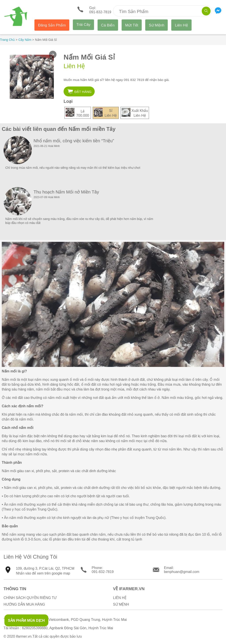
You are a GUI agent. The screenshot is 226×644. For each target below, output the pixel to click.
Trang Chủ (7, 40)
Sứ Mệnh (156, 25)
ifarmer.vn (24, 636)
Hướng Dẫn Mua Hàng (24, 604)
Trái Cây (83, 25)
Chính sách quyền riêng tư (30, 598)
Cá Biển (108, 25)
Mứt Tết (132, 25)
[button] (53, 54)
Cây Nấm (25, 40)
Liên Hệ (181, 25)
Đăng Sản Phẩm (52, 25)
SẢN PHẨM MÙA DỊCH (26, 621)
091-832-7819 (103, 572)
